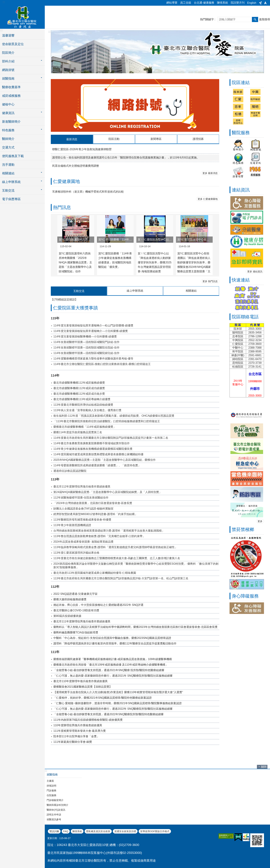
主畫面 (50, 780)
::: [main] (49, 32)
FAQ (66, 831)
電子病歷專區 (11, 199)
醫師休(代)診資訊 (56, 809)
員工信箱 (186, 3)
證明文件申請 (54, 814)
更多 (260, 521)
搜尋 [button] (255, 19)
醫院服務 (241, 133)
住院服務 (51, 795)
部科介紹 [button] (8, 61)
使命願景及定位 (13, 44)
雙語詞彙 (54, 831)
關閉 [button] (264, 766)
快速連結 (241, 280)
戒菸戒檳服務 (11, 96)
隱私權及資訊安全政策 (98, 831)
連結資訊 (241, 190)
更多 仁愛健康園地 (208, 199)
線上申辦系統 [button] (11, 182)
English (252, 3)
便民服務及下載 (13, 156)
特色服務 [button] (8, 130)
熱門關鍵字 (207, 19)
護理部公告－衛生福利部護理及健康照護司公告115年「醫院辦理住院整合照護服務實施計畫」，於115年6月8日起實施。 (126, 157)
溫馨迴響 (8, 35)
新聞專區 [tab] (156, 139)
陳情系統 (222, 3)
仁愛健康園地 (66, 181)
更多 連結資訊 (255, 271)
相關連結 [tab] (191, 291)
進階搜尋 (264, 19)
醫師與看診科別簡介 (58, 805)
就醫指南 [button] (8, 79)
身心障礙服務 (245, 596)
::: (4, 2)
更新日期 (52, 838)
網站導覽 (172, 3)
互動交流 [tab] (79, 291)
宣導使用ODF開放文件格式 (155, 831)
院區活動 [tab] (114, 139)
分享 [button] (261, 3)
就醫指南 (52, 774)
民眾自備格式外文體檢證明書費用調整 (76, 166)
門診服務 (51, 790)
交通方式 (8, 147)
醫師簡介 (8, 139)
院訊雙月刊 (238, 3)
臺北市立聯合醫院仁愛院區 (22, 17)
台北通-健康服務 (204, 3)
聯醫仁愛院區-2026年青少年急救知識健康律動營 (82, 149)
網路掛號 (8, 70)
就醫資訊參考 (54, 819)
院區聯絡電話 (245, 317)
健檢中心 (8, 104)
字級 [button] (265, 3)
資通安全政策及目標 (125, 831)
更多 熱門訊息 (210, 281)
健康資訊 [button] (8, 113)
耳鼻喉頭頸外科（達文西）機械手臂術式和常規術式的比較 (88, 191)
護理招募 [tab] (198, 139)
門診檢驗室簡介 (55, 800)
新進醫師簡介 (11, 122)
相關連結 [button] (8, 173)
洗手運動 (8, 165)
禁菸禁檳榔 (243, 530)
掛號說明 (51, 785)
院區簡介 (8, 53)
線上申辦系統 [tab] (135, 291)
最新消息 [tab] (72, 139)
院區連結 (241, 83)
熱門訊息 (62, 207)
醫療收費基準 (11, 87)
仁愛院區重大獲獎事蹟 (75, 307)
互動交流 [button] (8, 191)
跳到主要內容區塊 (2, 2)
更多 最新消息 (210, 173)
